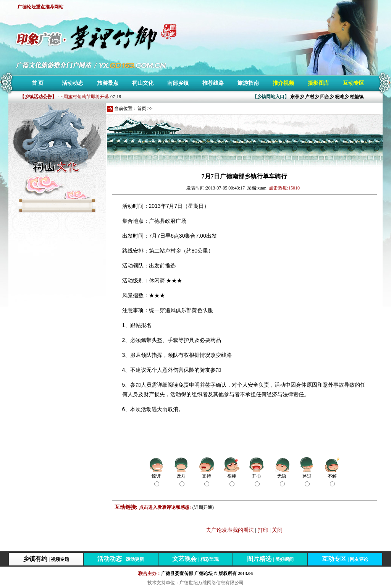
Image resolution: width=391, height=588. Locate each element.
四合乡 (327, 97)
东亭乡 (297, 97)
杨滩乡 (342, 97)
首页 (142, 109)
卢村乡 (312, 97)
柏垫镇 (357, 97)
